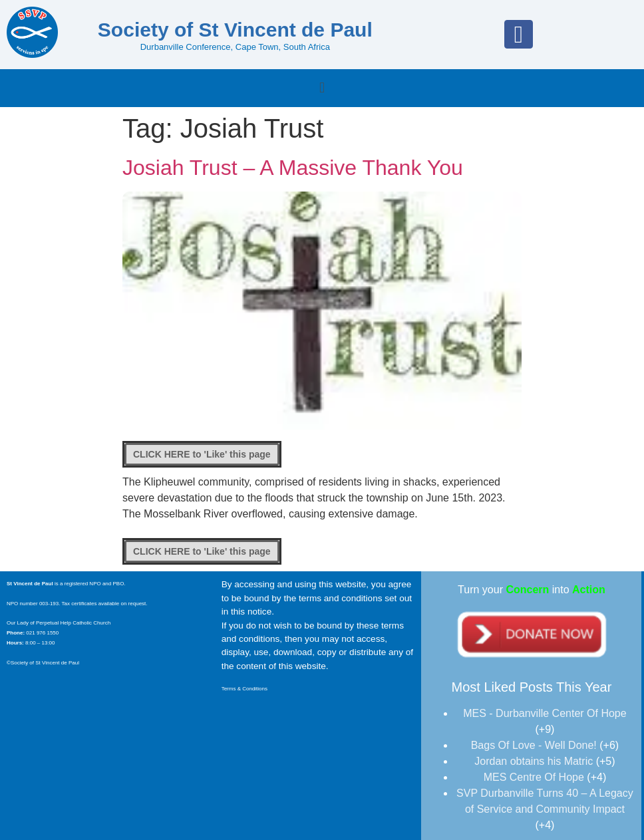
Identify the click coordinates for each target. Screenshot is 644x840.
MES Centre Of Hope (534, 777)
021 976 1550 (42, 633)
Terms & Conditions (245, 689)
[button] (322, 88)
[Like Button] (202, 454)
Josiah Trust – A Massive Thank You (293, 168)
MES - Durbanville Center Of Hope (545, 713)
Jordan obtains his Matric (534, 761)
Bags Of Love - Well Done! (534, 745)
